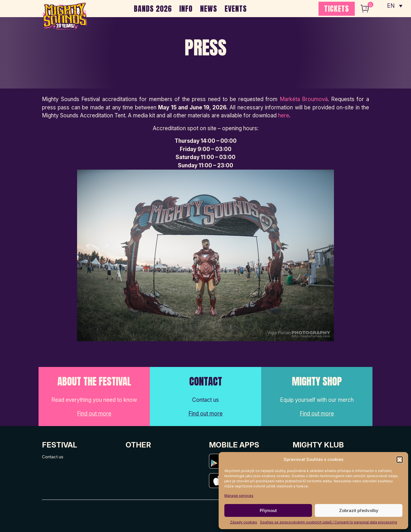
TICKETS (337, 9)
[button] (400, 459)
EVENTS (236, 9)
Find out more (94, 414)
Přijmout (268, 510)
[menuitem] (395, 6)
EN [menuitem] (391, 6)
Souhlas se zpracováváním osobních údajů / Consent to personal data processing (329, 522)
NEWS (209, 9)
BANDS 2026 (153, 9)
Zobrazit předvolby (359, 510)
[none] (395, 6)
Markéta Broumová (304, 99)
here (284, 116)
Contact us (53, 457)
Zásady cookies (244, 522)
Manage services (239, 496)
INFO (186, 9)
